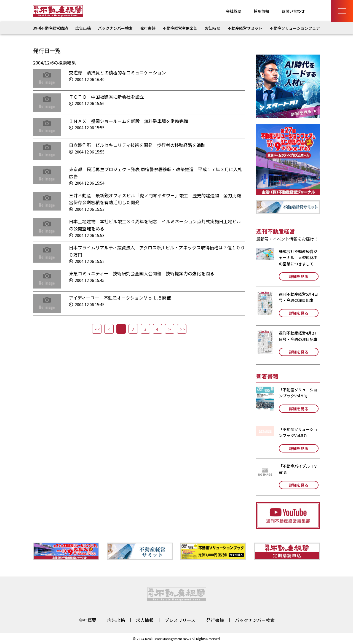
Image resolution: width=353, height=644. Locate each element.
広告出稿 (83, 28)
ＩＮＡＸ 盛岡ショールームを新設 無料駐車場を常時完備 (129, 121)
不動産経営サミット (245, 28)
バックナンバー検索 (115, 28)
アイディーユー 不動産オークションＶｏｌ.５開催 (120, 298)
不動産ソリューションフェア (295, 28)
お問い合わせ (293, 11)
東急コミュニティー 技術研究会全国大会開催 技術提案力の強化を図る (142, 273)
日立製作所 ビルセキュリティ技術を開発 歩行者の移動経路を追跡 (137, 145)
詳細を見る (299, 276)
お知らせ (213, 28)
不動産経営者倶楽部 (180, 28)
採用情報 (261, 11)
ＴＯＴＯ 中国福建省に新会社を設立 (106, 97)
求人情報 (145, 620)
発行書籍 (148, 28)
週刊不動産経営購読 (50, 28)
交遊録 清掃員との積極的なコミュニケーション (117, 72)
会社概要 (234, 11)
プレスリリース (180, 620)
